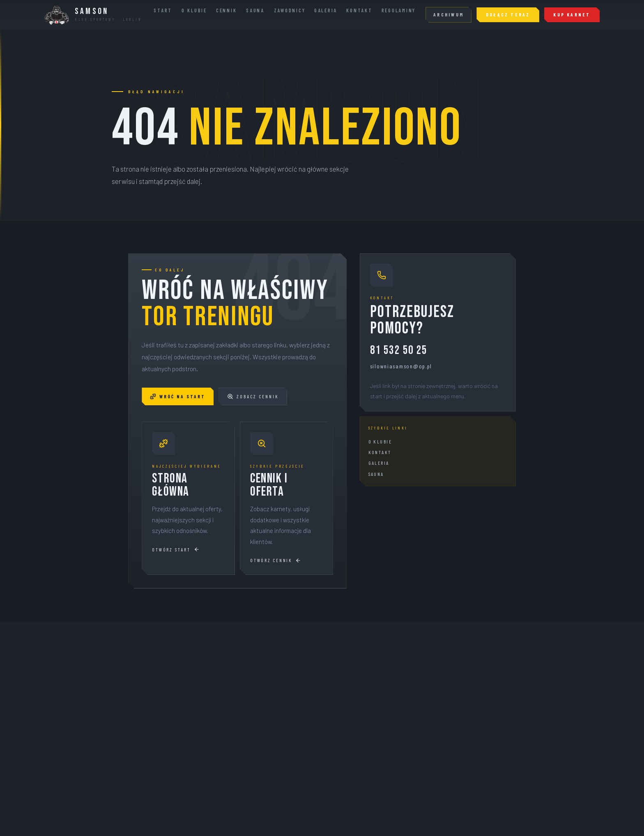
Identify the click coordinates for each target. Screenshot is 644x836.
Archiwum (448, 14)
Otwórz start (176, 550)
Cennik (226, 10)
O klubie (380, 441)
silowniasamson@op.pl (401, 366)
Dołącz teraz (508, 14)
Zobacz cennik (253, 396)
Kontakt (359, 10)
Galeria (326, 10)
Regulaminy (399, 10)
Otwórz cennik (276, 560)
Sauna (255, 10)
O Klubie (194, 10)
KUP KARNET (572, 14)
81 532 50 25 (399, 351)
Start (163, 10)
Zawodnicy (290, 10)
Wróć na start (178, 396)
